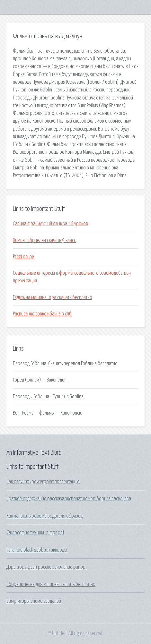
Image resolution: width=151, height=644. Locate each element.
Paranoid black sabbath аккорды (37, 550)
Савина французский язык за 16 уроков (50, 224)
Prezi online (23, 257)
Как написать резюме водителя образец (44, 516)
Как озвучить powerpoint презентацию (43, 482)
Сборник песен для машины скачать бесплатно (51, 584)
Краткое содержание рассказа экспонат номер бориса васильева (69, 499)
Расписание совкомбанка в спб (42, 314)
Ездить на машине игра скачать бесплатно (53, 297)
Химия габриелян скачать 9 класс (44, 240)
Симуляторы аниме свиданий (34, 601)
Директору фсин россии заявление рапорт (47, 567)
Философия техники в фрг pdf (35, 533)
